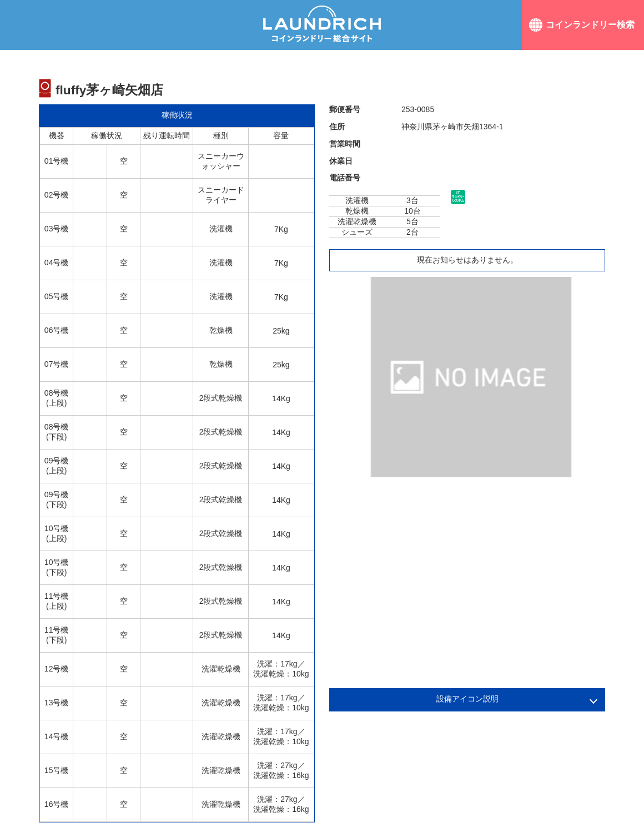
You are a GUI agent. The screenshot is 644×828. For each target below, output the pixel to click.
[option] (471, 377)
